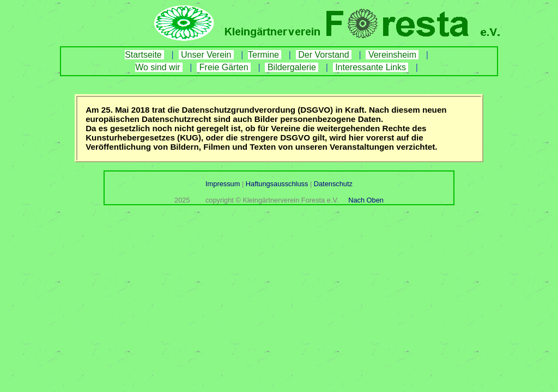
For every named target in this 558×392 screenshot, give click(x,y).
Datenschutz (332, 184)
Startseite (144, 55)
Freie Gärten (224, 67)
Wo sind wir (159, 67)
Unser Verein (206, 55)
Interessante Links (371, 67)
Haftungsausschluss (277, 184)
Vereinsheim (392, 55)
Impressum (224, 184)
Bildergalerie (292, 67)
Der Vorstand (324, 55)
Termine (265, 55)
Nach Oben (366, 200)
